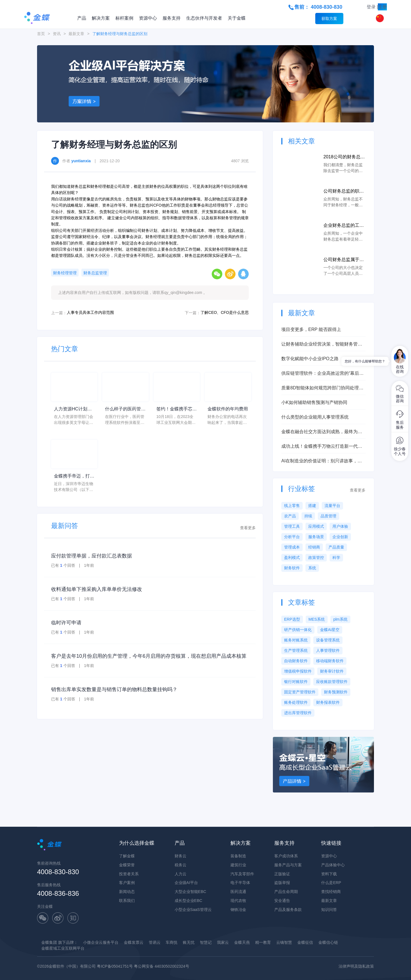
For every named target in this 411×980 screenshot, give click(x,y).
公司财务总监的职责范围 (344, 192)
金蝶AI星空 (330, 630)
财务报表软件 (328, 702)
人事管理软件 (328, 650)
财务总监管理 (95, 273)
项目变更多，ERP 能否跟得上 (311, 329)
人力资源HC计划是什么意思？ (73, 409)
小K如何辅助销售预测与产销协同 (314, 402)
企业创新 (340, 537)
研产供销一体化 (298, 630)
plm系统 (340, 619)
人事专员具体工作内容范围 (90, 312)
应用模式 (316, 526)
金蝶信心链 (328, 942)
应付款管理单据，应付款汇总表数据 (92, 556)
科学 (336, 558)
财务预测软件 (336, 692)
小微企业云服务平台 (101, 942)
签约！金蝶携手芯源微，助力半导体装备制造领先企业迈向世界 (177, 409)
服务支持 (172, 18)
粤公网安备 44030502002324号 (162, 966)
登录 (371, 7)
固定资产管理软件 (300, 692)
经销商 (314, 547)
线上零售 (292, 506)
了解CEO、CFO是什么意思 (225, 312)
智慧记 (206, 942)
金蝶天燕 (242, 942)
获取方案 (329, 19)
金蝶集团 (49, 942)
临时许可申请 (66, 623)
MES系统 (317, 619)
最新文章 (76, 34)
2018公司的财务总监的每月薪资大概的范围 (344, 157)
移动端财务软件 (330, 661)
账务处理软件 (296, 702)
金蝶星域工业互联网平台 (63, 948)
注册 (382, 7)
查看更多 (248, 528)
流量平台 (332, 506)
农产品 (290, 516)
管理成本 (292, 547)
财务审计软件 (332, 671)
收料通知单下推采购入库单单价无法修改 (97, 589)
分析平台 (292, 537)
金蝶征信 (305, 942)
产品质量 (336, 547)
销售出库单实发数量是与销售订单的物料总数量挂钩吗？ (114, 689)
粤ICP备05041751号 (115, 966)
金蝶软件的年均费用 (228, 409)
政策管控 (316, 558)
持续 (308, 516)
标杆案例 (124, 18)
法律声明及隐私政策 (356, 966)
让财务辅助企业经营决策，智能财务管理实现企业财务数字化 (322, 345)
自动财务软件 (296, 661)
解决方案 (101, 18)
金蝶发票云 (134, 942)
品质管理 (328, 516)
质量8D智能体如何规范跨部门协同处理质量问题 (322, 388)
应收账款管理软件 (332, 682)
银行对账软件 (296, 682)
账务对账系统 (296, 640)
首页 (41, 34)
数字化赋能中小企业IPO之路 (310, 359)
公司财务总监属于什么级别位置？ (344, 260)
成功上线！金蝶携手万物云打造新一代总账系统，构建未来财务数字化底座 (322, 447)
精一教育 (263, 942)
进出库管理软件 (298, 713)
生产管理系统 (296, 650)
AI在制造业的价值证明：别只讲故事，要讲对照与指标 (322, 461)
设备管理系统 (328, 640)
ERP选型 (292, 619)
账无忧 (189, 942)
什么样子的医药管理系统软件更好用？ (125, 409)
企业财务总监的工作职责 (344, 226)
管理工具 (292, 526)
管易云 (155, 942)
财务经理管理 (65, 273)
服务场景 (316, 537)
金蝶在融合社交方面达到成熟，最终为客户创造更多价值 (322, 432)
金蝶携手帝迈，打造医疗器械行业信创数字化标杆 (74, 477)
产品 (82, 18)
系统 (312, 568)
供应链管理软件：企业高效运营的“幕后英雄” (322, 374)
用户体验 (340, 526)
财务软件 (292, 568)
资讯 (57, 34)
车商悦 (172, 942)
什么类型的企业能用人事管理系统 (315, 417)
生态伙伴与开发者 (204, 18)
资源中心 (148, 18)
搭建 (312, 506)
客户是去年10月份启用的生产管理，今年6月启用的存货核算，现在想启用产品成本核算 (149, 656)
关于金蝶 (237, 18)
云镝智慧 (284, 942)
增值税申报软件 (298, 671)
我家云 (223, 942)
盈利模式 (292, 558)
